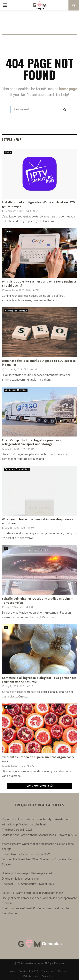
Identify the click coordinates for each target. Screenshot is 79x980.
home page (68, 89)
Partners (63, 971)
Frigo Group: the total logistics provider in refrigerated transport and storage (32, 442)
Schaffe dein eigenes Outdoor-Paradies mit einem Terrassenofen (38, 601)
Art (6, 548)
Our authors (48, 971)
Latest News (12, 140)
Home (12, 971)
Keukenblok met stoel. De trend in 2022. (26, 854)
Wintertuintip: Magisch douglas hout (24, 824)
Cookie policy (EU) (28, 971)
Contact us (47, 976)
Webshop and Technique (16, 311)
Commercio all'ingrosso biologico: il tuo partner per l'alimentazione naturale (39, 680)
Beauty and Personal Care (17, 469)
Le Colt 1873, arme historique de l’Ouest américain (33, 893)
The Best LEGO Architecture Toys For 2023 (28, 884)
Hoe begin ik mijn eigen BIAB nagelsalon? (27, 873)
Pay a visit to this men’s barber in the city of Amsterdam (36, 819)
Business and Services (16, 390)
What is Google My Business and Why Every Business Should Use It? (39, 284)
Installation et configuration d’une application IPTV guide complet (39, 204)
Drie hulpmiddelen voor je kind (20, 879)
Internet (8, 232)
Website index (30, 976)
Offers (8, 707)
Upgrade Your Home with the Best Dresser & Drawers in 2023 (39, 835)
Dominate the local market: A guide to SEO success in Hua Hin (39, 363)
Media (8, 152)
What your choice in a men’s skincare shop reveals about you (38, 522)
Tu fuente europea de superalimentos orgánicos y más (38, 759)
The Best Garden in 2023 (17, 830)
